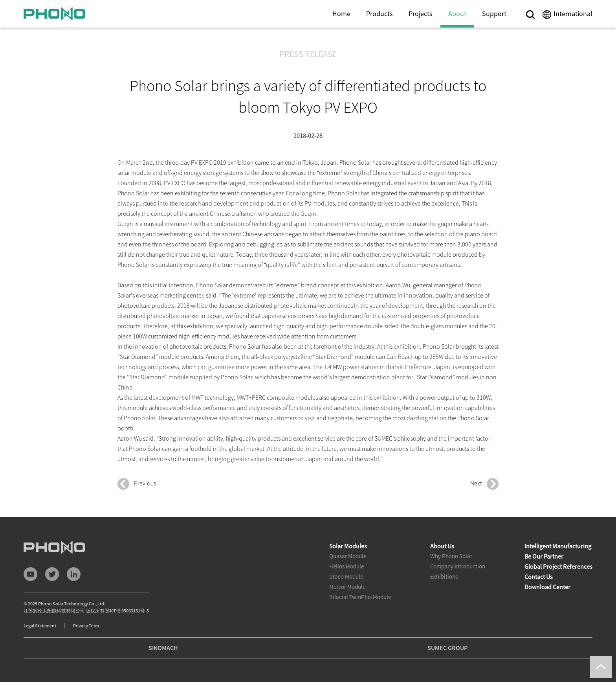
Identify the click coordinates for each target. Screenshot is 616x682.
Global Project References (558, 566)
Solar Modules (348, 546)
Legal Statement (40, 626)
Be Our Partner (544, 556)
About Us (442, 546)
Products (379, 14)
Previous (137, 484)
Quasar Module (348, 556)
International (573, 14)
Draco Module (346, 576)
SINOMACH (163, 648)
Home (341, 14)
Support (494, 14)
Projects (421, 14)
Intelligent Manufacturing (558, 546)
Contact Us (539, 577)
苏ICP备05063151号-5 (127, 611)
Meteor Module (347, 587)
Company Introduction (458, 566)
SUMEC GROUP (447, 648)
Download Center (547, 587)
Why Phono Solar (451, 556)
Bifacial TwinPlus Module (360, 597)
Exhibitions (444, 576)
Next (484, 484)
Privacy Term (86, 626)
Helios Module (346, 566)
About (457, 14)
